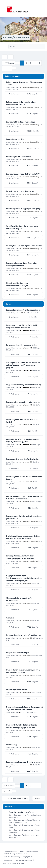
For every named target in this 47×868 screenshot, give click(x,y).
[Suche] (38, 47)
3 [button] (31, 63)
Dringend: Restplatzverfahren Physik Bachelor (24, 635)
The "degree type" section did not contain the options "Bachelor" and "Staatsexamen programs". (23, 365)
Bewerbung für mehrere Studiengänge (21, 122)
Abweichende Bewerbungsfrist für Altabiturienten (19, 599)
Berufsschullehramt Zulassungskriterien (21, 345)
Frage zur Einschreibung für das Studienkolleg (23, 385)
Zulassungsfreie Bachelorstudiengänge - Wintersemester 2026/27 (21, 103)
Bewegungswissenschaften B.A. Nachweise (22, 459)
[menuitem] (8, 860)
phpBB (15, 851)
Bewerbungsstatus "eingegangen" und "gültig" (23, 209)
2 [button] (26, 63)
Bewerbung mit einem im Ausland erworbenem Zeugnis (24, 478)
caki (20, 712)
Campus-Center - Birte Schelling (29, 87)
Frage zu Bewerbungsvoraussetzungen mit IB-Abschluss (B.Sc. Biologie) (23, 671)
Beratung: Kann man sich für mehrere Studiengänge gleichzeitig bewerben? (20, 557)
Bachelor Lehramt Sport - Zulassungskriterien (23, 310)
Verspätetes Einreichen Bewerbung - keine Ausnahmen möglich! (22, 227)
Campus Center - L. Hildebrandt (29, 521)
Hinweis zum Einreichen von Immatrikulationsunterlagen (17, 284)
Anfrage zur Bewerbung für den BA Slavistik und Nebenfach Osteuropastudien (24, 498)
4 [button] (35, 63)
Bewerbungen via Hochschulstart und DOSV (23, 174)
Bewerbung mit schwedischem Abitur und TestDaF (22, 421)
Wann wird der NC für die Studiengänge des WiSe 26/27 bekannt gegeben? (23, 441)
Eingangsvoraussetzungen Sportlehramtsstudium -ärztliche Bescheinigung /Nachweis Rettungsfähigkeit (24, 578)
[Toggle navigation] (44, 9)
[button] (14, 68)
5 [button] (39, 63)
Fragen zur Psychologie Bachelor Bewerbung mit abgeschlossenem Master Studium (24, 708)
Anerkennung (11, 745)
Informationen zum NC (15, 139)
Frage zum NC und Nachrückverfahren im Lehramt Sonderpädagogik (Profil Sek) (22, 726)
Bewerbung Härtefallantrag (16, 690)
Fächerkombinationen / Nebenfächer (20, 191)
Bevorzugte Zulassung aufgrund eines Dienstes (24, 246)
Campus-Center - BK (25, 462)
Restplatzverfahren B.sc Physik (18, 653)
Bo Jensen (22, 313)
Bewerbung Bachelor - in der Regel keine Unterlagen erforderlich (21, 264)
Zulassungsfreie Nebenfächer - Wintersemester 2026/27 (24, 83)
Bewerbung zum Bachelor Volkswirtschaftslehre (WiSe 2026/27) (24, 517)
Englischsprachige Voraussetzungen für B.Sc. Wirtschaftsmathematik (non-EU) (23, 537)
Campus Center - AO (25, 331)
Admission (10, 618)
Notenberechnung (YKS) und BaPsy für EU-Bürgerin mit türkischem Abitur (22, 327)
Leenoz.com (23, 854)
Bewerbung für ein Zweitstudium (19, 157)
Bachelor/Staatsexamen (16, 38)
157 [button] (9, 68)
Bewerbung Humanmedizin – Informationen (23, 402)
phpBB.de (29, 857)
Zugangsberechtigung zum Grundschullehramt (24, 762)
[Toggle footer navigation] (3, 845)
